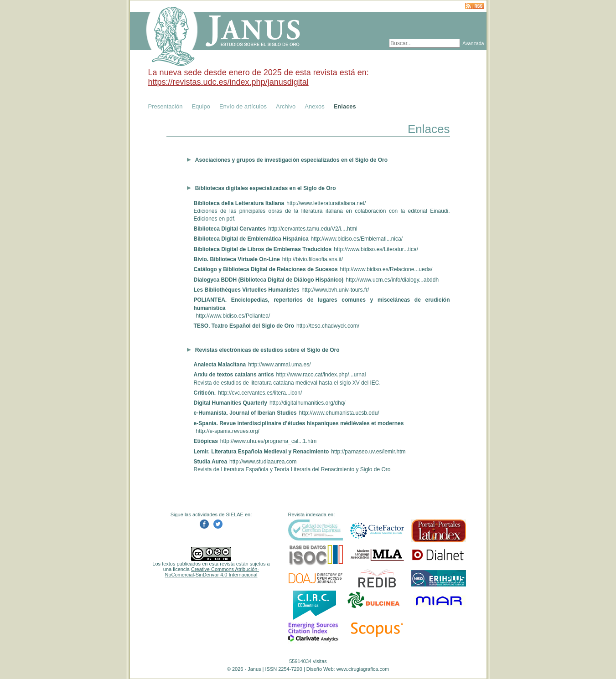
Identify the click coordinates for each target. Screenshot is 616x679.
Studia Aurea (211, 462)
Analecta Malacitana (220, 365)
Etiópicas (206, 441)
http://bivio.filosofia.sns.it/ (313, 259)
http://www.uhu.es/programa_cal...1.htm (268, 441)
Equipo (201, 106)
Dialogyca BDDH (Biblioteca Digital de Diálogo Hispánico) (269, 280)
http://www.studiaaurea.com (263, 462)
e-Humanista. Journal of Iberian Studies (245, 413)
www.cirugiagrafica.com (363, 669)
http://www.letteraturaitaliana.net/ (326, 203)
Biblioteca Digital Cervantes (230, 229)
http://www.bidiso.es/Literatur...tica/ (376, 249)
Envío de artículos (243, 106)
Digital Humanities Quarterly (230, 403)
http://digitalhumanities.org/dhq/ (308, 403)
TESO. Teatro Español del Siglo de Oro (244, 326)
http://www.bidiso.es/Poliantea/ (233, 316)
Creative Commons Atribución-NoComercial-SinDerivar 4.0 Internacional (212, 572)
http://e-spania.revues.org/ (228, 431)
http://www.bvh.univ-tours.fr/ (335, 290)
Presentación (166, 106)
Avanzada (473, 43)
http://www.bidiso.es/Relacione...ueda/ (386, 269)
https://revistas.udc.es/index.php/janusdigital (228, 82)
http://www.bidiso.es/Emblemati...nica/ (357, 239)
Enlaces (345, 106)
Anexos (314, 106)
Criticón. (205, 393)
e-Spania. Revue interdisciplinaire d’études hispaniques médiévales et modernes (299, 423)
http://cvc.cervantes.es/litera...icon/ (260, 393)
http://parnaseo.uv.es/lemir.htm (368, 452)
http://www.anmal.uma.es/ (279, 365)
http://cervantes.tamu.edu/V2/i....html (313, 229)
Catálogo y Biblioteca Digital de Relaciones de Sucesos (266, 269)
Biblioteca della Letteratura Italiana (239, 203)
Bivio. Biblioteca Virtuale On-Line (237, 259)
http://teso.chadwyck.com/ (328, 326)
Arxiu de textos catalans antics (234, 375)
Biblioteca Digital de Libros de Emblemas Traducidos (263, 249)
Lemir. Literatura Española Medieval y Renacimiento (261, 452)
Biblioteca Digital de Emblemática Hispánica (251, 239)
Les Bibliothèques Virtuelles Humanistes (247, 290)
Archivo (286, 106)
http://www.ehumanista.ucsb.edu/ (339, 413)
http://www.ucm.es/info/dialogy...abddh (392, 280)
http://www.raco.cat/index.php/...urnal (321, 375)
